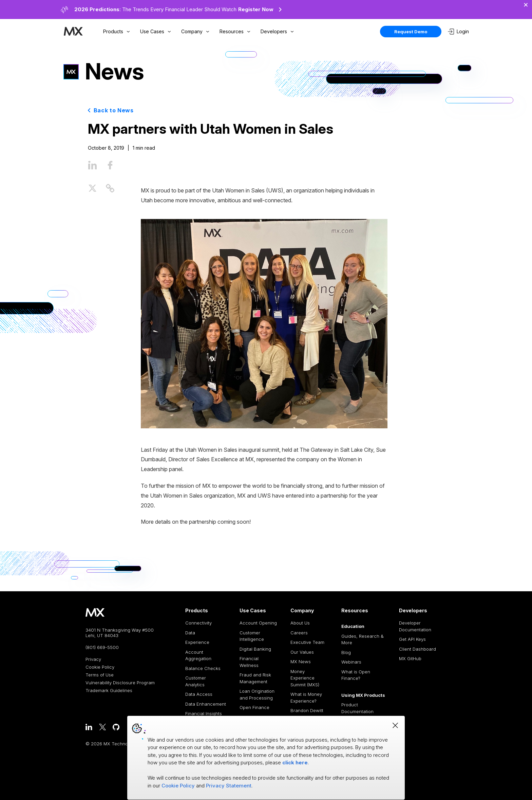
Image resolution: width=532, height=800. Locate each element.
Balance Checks (203, 668)
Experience (197, 642)
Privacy (93, 659)
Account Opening (258, 623)
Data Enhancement (206, 704)
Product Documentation (357, 708)
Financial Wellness (249, 662)
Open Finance (254, 707)
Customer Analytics (196, 681)
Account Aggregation (198, 655)
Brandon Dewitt (307, 710)
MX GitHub (410, 658)
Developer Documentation (415, 626)
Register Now (261, 9)
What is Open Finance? (356, 675)
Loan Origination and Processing (257, 694)
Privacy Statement (229, 786)
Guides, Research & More (363, 639)
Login (458, 32)
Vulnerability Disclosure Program (120, 683)
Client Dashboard (417, 649)
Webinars (351, 662)
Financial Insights (204, 713)
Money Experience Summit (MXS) (305, 678)
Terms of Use (100, 675)
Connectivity (198, 623)
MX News (301, 662)
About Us (300, 623)
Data (190, 633)
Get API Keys (412, 639)
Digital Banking (255, 649)
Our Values (302, 652)
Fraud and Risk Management (255, 678)
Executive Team (307, 642)
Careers (299, 633)
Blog (346, 652)
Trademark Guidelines (109, 691)
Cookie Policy (100, 667)
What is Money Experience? (306, 697)
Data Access (199, 694)
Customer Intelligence (252, 636)
